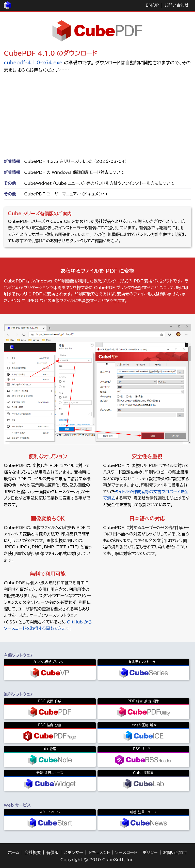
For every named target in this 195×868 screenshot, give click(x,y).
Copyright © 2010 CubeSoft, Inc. (98, 860)
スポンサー (73, 852)
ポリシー (150, 852)
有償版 (52, 852)
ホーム (14, 852)
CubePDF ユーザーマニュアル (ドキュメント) (66, 194)
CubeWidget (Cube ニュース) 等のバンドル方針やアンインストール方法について (99, 183)
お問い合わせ (177, 5)
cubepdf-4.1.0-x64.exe (33, 63)
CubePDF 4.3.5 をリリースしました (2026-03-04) (75, 161)
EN (149, 5)
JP (156, 5)
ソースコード (126, 852)
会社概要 (33, 852)
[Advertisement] (97, 114)
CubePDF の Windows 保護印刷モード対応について (74, 172)
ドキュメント (99, 852)
